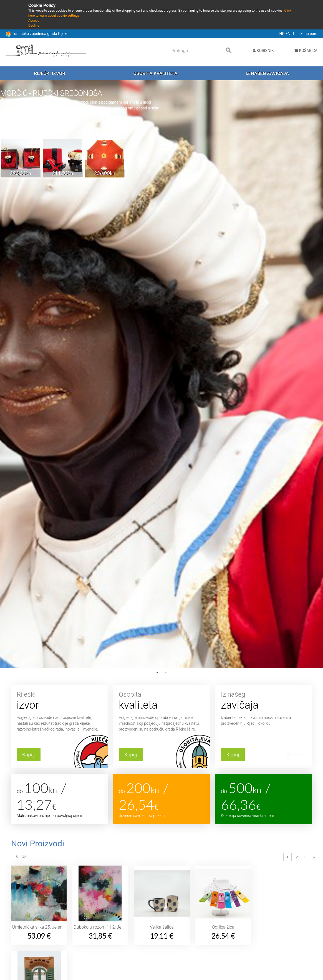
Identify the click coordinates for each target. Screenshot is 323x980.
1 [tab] (157, 672)
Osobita (161, 701)
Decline (34, 26)
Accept (33, 21)
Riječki (59, 701)
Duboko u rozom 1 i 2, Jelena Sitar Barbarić (115, 927)
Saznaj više (16, 127)
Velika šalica (162, 927)
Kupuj (29, 755)
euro (314, 34)
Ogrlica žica (223, 927)
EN (288, 34)
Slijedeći (314, 857)
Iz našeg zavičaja (267, 73)
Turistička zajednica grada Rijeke (40, 34)
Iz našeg (264, 701)
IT (293, 34)
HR (282, 34)
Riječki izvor (50, 73)
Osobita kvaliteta (156, 73)
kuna (305, 34)
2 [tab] (166, 672)
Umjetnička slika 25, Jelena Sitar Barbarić (52, 927)
